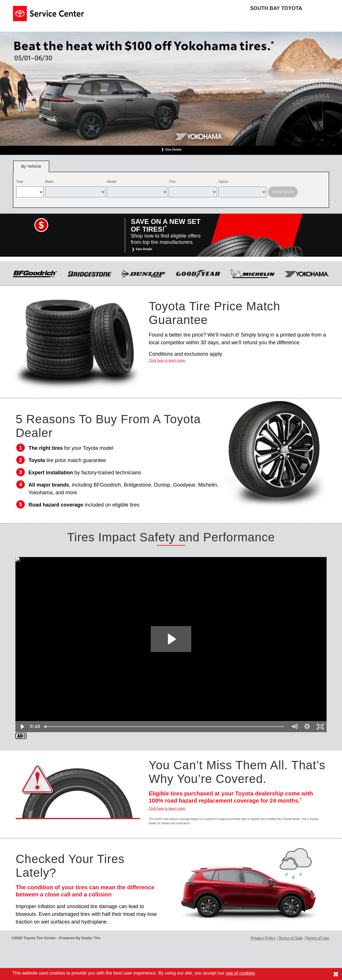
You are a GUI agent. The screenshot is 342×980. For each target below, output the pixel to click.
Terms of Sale (291, 938)
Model (112, 182)
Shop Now (283, 192)
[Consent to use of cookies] (336, 974)
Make (49, 182)
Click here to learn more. (167, 361)
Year (20, 182)
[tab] (31, 166)
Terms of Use (317, 938)
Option (223, 182)
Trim (172, 182)
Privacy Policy (263, 938)
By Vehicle (31, 168)
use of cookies (240, 973)
